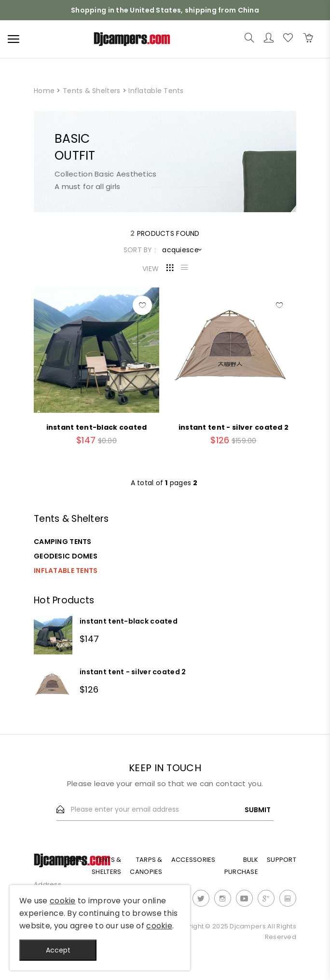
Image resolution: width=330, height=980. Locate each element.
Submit (258, 810)
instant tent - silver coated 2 (133, 672)
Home (44, 91)
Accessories (193, 860)
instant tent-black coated (129, 621)
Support (282, 860)
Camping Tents (63, 542)
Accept (58, 950)
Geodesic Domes (66, 556)
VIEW (151, 269)
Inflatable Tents (66, 571)
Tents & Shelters (91, 91)
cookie (63, 901)
